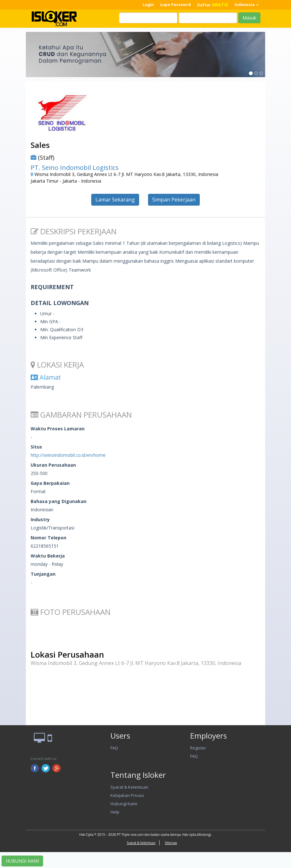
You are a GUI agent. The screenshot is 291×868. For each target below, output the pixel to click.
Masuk (249, 18)
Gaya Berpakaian (50, 483)
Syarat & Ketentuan (129, 787)
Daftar (213, 5)
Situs (36, 447)
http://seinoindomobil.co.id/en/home (68, 455)
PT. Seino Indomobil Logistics (75, 168)
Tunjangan (43, 574)
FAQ (114, 748)
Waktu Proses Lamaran (58, 429)
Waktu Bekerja (48, 556)
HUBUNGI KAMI (22, 861)
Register (198, 748)
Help (115, 812)
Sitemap (171, 843)
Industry (40, 519)
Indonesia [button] (247, 5)
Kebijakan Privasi (127, 795)
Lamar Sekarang (115, 200)
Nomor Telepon (48, 538)
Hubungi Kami (124, 804)
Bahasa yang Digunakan (59, 501)
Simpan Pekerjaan (174, 200)
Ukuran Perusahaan (53, 465)
